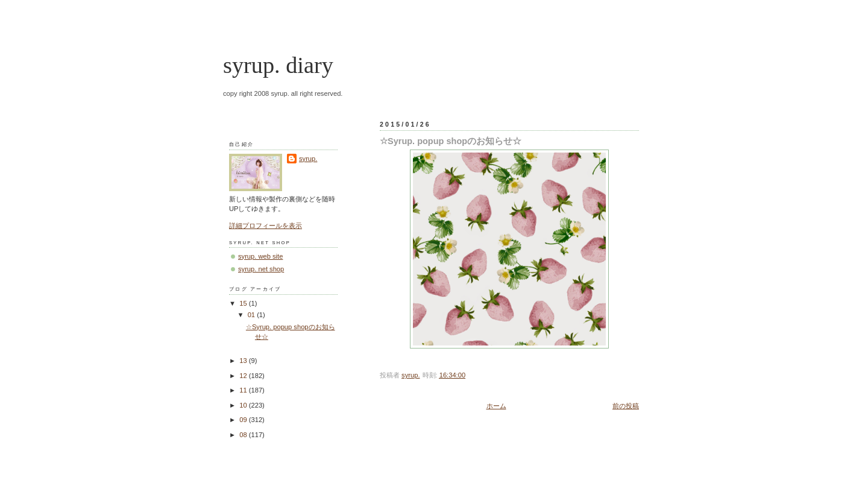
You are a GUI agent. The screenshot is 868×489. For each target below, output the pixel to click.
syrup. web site (260, 256)
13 (244, 361)
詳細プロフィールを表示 (266, 226)
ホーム (496, 406)
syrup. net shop (261, 269)
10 (244, 405)
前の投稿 (626, 406)
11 (244, 390)
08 (244, 435)
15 (244, 303)
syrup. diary (278, 65)
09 (244, 420)
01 (253, 315)
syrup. (308, 159)
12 (244, 376)
